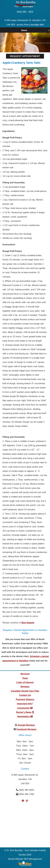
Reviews (25, 687)
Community (25, 708)
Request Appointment (25, 56)
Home (24, 30)
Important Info (25, 704)
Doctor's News (25, 712)
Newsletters (25, 716)
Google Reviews (26, 725)
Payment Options (25, 699)
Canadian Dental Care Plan (25, 691)
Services (25, 674)
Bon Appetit (28, 623)
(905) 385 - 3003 (25, 12)
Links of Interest (25, 682)
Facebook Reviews (26, 729)
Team (25, 678)
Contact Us (25, 695)
